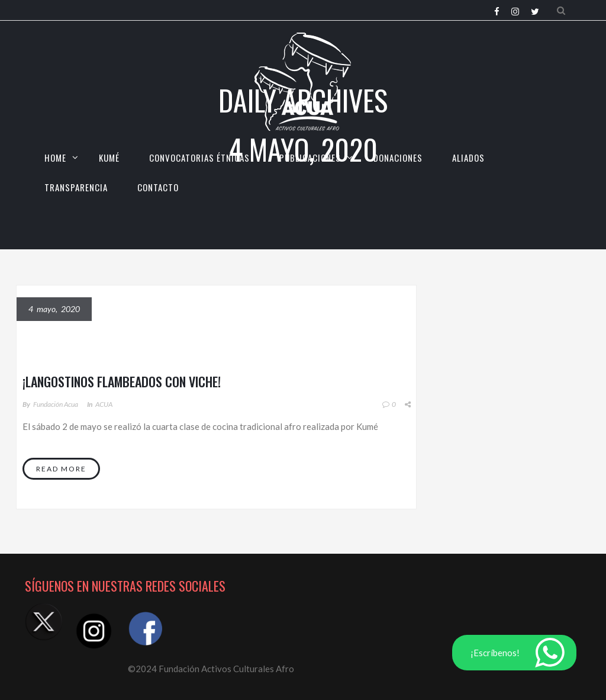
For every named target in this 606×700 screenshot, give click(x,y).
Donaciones (398, 158)
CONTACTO (158, 187)
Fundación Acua (56, 404)
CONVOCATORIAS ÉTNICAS (199, 158)
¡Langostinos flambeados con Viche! (122, 381)
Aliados (468, 158)
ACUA (104, 404)
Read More (61, 469)
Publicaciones (310, 158)
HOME (55, 158)
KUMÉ (109, 158)
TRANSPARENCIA (76, 187)
